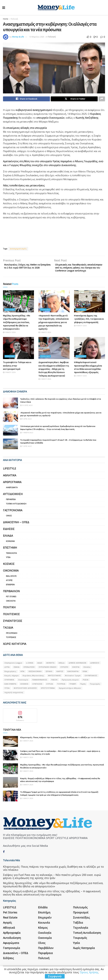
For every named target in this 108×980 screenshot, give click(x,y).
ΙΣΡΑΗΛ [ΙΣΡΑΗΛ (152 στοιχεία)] (49, 677)
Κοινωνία (10, 547)
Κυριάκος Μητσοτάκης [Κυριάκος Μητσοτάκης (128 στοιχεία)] (33, 681)
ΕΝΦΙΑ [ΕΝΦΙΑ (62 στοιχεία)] (17, 673)
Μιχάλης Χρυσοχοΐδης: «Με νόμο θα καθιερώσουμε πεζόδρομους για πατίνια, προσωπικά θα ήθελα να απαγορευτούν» (17, 328)
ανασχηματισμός (18, 249)
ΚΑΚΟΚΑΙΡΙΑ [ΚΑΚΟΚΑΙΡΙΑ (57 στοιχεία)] (73, 677)
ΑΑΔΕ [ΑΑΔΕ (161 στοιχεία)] (40, 668)
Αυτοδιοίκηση (13, 499)
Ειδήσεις (9, 534)
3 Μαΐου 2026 (9, 378)
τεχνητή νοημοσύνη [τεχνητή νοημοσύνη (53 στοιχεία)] (14, 698)
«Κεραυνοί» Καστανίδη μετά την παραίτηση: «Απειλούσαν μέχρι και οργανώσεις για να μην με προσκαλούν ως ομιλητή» (54, 328)
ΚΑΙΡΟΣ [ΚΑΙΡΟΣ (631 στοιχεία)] (60, 677)
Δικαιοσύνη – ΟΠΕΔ (16, 528)
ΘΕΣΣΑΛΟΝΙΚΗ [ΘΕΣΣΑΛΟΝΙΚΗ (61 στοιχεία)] (35, 677)
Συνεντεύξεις (13, 626)
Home (6, 19)
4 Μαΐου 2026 (80, 331)
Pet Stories (11, 602)
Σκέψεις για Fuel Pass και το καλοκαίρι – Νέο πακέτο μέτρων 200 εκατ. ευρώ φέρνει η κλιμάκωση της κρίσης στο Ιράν (52, 882)
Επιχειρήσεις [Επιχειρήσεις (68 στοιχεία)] (10, 677)
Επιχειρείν (10, 590)
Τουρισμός (11, 643)
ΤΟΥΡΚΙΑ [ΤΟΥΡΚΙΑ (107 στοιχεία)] (61, 690)
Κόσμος (9, 569)
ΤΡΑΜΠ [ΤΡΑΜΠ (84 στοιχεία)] (73, 690)
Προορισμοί (12, 639)
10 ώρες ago (26, 411)
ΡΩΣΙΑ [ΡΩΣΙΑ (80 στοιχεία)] (86, 685)
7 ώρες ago (26, 452)
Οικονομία (11, 576)
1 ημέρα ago (27, 438)
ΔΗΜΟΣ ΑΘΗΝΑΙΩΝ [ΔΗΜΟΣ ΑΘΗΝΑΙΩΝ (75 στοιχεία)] (77, 668)
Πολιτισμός (11, 620)
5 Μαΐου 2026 (9, 338)
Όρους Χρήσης (89, 972)
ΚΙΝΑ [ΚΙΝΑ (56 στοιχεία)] (85, 677)
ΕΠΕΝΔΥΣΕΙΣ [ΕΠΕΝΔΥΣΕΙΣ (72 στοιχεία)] (29, 673)
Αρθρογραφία (12, 488)
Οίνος (9, 521)
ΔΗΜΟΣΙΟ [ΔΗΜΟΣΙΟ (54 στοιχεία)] (95, 668)
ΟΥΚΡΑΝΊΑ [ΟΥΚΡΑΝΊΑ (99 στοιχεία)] (9, 685)
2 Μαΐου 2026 (80, 381)
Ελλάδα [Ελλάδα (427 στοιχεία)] (87, 673)
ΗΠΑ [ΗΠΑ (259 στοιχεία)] (22, 677)
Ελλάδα (8, 541)
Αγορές (9, 586)
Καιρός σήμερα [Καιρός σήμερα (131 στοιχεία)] (12, 681)
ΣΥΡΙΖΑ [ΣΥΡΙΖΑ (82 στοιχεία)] (50, 690)
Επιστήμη (10, 553)
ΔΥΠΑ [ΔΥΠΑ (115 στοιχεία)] (7, 673)
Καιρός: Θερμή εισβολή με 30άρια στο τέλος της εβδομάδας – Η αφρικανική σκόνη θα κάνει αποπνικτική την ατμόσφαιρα (52, 899)
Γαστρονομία (13, 516)
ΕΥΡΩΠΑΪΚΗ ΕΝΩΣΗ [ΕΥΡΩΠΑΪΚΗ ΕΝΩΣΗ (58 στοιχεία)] (48, 673)
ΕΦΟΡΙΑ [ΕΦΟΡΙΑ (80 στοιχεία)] (76, 673)
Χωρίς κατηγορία (15, 649)
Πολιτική (14, 19)
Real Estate (11, 582)
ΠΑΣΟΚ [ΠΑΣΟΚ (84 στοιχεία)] (54, 685)
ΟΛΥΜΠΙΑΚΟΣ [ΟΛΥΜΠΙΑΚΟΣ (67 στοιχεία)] (91, 681)
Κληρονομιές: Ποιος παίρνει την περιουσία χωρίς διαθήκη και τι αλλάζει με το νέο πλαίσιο (62, 743)
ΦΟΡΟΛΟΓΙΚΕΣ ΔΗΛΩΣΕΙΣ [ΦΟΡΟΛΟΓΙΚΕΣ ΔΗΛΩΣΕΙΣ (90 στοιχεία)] (25, 694)
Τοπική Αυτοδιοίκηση (16, 509)
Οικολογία (11, 606)
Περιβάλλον (11, 597)
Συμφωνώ (55, 976)
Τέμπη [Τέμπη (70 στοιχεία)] (83, 690)
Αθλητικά (10, 481)
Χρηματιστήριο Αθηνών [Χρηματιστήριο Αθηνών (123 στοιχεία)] (70, 694)
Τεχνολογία (11, 559)
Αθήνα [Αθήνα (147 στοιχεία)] (62, 668)
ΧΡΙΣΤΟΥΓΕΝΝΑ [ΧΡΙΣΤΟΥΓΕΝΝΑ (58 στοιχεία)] (48, 694)
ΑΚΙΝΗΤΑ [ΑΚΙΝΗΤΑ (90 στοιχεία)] (50, 668)
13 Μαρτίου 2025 (37, 37)
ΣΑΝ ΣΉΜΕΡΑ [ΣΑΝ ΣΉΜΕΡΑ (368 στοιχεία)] (10, 690)
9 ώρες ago (26, 424)
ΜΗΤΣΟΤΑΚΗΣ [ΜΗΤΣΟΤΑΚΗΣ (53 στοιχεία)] (55, 681)
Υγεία (8, 563)
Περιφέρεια (11, 505)
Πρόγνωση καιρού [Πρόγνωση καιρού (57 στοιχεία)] (70, 685)
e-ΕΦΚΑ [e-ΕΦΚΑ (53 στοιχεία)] (30, 668)
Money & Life (18, 37)
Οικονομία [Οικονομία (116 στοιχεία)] (23, 685)
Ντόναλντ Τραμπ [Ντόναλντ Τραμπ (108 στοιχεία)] (73, 681)
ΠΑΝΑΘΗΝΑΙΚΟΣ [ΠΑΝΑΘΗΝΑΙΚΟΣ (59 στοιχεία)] (40, 685)
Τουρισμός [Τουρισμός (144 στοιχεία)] (95, 690)
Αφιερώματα (12, 493)
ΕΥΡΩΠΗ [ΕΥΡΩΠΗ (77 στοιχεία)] (64, 673)
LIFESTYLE (9, 474)
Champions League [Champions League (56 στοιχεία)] (13, 668)
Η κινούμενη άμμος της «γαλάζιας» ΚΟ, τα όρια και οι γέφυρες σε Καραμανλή (89, 324)
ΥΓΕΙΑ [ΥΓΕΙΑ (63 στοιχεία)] (7, 694)
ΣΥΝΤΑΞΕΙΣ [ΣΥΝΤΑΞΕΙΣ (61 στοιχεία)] (37, 690)
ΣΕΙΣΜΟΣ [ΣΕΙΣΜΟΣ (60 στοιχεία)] (24, 690)
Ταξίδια (8, 633)
